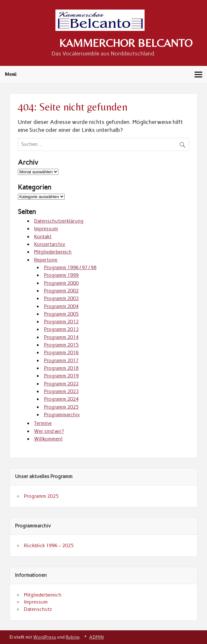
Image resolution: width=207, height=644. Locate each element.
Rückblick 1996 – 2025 (49, 546)
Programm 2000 (61, 283)
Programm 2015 (61, 345)
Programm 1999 (61, 275)
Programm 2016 (61, 353)
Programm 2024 (61, 399)
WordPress (45, 637)
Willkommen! (48, 439)
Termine (43, 423)
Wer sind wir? (49, 431)
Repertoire (46, 260)
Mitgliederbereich (53, 252)
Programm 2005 (61, 314)
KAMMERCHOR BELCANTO (126, 43)
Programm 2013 (61, 329)
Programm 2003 (61, 298)
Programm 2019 (61, 376)
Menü (11, 74)
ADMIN (96, 637)
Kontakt (43, 237)
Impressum (46, 229)
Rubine (72, 637)
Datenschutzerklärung (59, 221)
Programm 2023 (61, 391)
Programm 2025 (61, 407)
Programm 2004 (61, 306)
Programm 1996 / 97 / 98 (70, 268)
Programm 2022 (61, 384)
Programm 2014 (61, 337)
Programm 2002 (61, 291)
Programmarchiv (62, 415)
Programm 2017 (61, 361)
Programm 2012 (61, 322)
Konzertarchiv (50, 244)
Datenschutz (38, 609)
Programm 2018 (61, 368)
